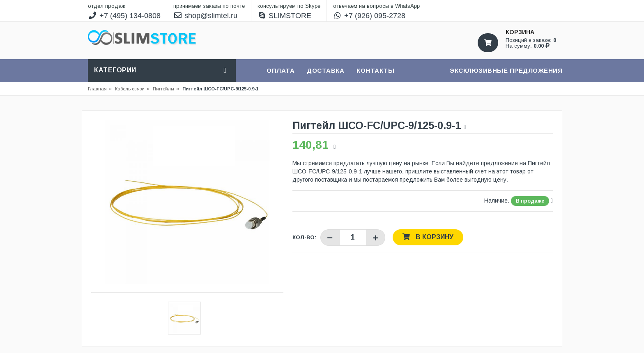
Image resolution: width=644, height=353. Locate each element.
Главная (97, 89)
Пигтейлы (163, 89)
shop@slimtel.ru (206, 16)
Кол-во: (304, 237)
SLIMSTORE (285, 16)
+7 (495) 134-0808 (124, 16)
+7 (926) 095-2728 (369, 16)
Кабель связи (132, 89)
